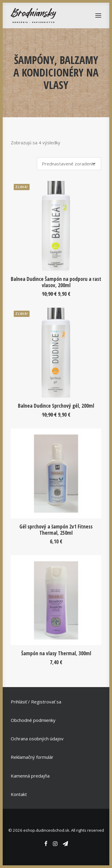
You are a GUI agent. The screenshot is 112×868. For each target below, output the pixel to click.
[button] (56, 226)
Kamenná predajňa (30, 776)
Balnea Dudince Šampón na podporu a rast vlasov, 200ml (56, 282)
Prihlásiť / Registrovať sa (36, 702)
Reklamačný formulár (32, 757)
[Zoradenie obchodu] (69, 164)
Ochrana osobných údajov (37, 739)
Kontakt (19, 794)
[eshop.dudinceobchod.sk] (33, 15)
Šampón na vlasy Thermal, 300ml (56, 653)
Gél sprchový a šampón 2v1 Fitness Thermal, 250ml (56, 530)
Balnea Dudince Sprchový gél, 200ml (56, 406)
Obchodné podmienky (33, 720)
